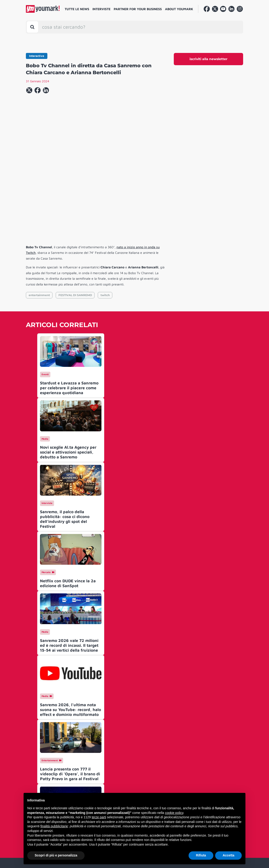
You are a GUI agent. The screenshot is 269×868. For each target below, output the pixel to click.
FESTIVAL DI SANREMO (75, 225)
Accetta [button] (228, 855)
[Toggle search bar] (32, 27)
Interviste (101, 9)
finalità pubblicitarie (54, 826)
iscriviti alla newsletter (208, 59)
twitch (105, 225)
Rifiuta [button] (201, 855)
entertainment (39, 225)
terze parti (99, 817)
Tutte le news (77, 9)
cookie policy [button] (174, 813)
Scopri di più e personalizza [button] (56, 855)
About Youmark (179, 9)
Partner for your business (138, 9)
